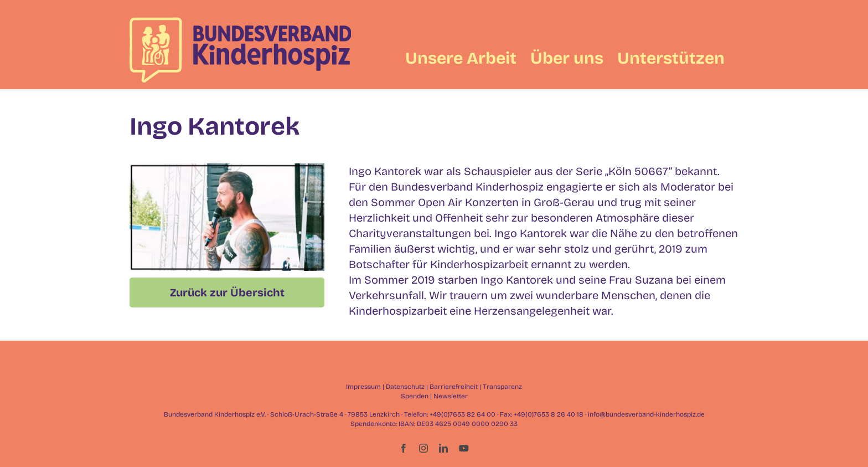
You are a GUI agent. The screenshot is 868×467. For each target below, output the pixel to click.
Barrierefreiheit (454, 387)
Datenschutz (405, 387)
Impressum (363, 387)
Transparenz (502, 387)
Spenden (415, 396)
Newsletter (451, 396)
